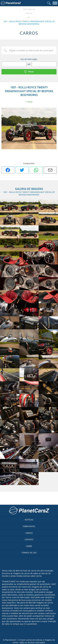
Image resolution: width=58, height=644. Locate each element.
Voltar (30, 102)
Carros (29, 13)
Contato (29, 539)
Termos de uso (29, 553)
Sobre (29, 546)
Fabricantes (29, 526)
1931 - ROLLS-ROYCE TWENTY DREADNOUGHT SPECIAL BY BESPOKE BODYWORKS (29, 23)
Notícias (29, 520)
